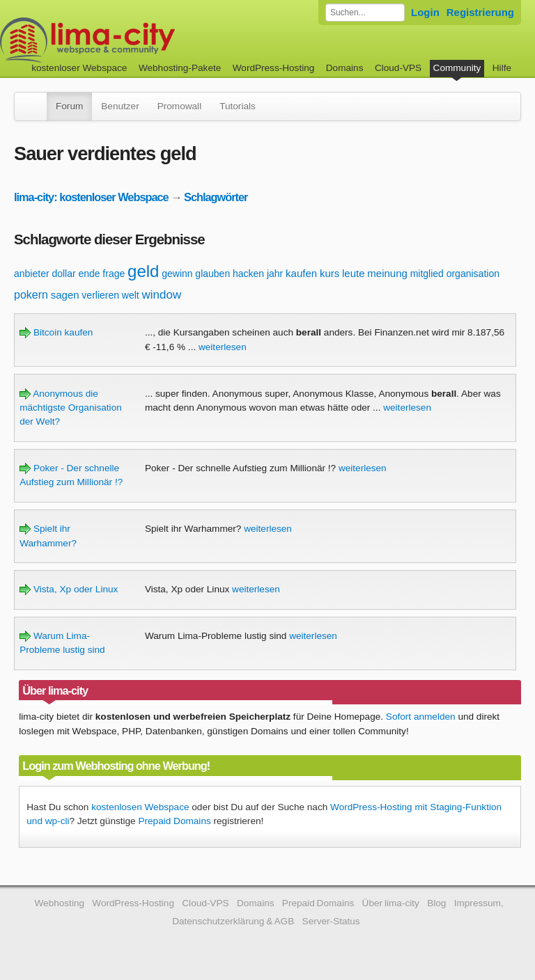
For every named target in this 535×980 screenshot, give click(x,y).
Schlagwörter (216, 197)
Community (457, 68)
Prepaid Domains (174, 821)
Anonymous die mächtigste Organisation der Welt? (71, 408)
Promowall (179, 106)
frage (114, 274)
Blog (436, 903)
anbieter (32, 274)
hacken (248, 274)
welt (131, 295)
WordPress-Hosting (274, 68)
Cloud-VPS (398, 68)
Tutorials (238, 106)
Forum (69, 106)
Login (425, 12)
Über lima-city (391, 903)
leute (354, 273)
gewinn (177, 274)
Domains (345, 68)
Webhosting (59, 903)
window (162, 295)
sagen (65, 295)
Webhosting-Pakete (180, 68)
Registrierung (480, 12)
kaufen (301, 273)
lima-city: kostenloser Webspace (91, 197)
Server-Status (331, 921)
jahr (275, 274)
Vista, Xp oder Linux (69, 589)
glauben (212, 274)
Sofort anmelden (421, 717)
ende (89, 274)
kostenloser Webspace (79, 68)
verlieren (100, 295)
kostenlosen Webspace (140, 807)
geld (143, 271)
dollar (63, 274)
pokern (31, 295)
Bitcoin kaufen (56, 332)
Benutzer (120, 106)
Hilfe (502, 68)
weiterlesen (223, 347)
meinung (387, 273)
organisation (473, 274)
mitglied (427, 274)
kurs (329, 273)
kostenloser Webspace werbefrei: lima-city (139, 40)
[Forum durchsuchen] (365, 13)
